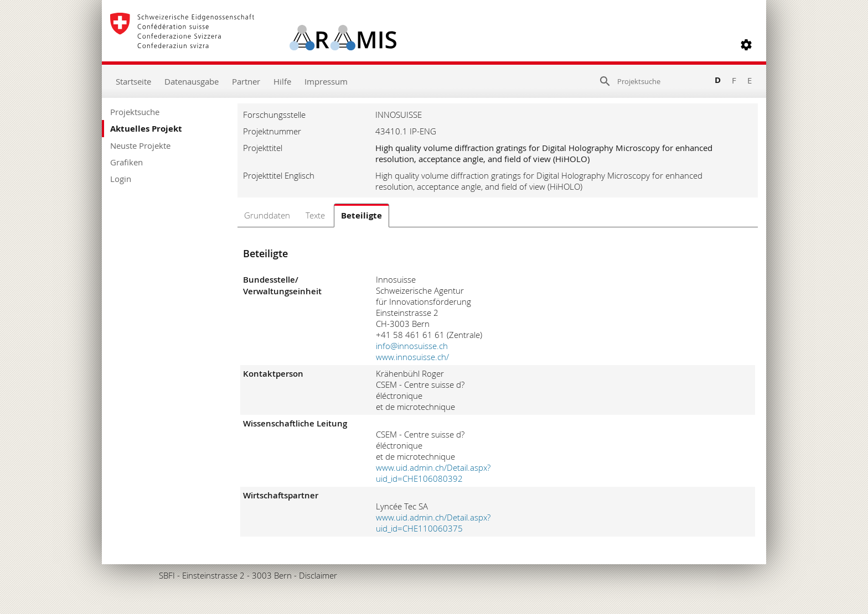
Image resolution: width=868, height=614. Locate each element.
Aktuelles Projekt (146, 129)
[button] (746, 45)
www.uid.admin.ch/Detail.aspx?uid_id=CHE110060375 (433, 523)
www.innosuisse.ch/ (412, 357)
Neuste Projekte (140, 145)
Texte (315, 215)
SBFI (167, 575)
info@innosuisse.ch (412, 346)
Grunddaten (267, 215)
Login (121, 179)
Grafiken (126, 162)
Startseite (133, 81)
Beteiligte (361, 215)
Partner (246, 81)
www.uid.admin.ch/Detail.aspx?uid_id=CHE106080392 (433, 473)
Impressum (326, 81)
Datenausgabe (192, 81)
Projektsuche (135, 112)
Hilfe (282, 81)
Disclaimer (318, 575)
